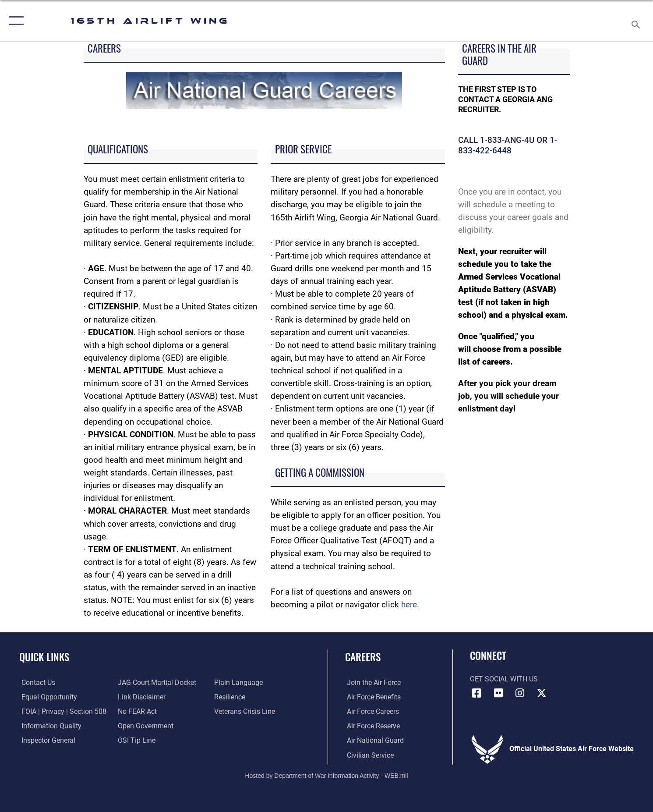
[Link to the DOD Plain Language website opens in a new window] (239, 682)
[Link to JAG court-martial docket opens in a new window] (156, 682)
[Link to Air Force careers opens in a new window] (371, 711)
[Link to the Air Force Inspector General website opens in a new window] (46, 740)
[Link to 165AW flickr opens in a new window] (498, 693)
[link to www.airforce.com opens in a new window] (372, 682)
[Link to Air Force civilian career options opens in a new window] (369, 755)
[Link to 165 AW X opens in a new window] (541, 693)
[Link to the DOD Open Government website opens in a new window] (145, 726)
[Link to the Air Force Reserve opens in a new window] (372, 726)
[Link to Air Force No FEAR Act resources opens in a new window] (136, 711)
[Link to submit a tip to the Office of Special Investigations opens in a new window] (136, 740)
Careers (363, 657)
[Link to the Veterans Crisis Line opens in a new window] (245, 711)
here (409, 605)
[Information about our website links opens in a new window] (141, 697)
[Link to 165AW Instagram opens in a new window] (520, 693)
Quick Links (44, 657)
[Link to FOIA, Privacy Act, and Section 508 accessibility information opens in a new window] (62, 711)
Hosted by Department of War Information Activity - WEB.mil (326, 775)
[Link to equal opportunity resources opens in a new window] (47, 697)
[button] (14, 21)
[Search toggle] (637, 21)
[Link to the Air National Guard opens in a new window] (374, 740)
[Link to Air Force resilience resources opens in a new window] (231, 697)
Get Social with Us (504, 679)
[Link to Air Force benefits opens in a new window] (372, 697)
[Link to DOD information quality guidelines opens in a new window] (49, 726)
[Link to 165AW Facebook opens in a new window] (477, 693)
